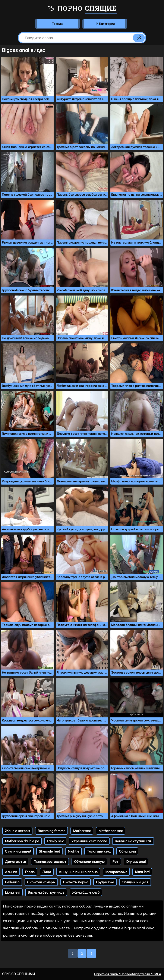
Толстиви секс (99, 851)
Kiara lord (142, 872)
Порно (82, 9)
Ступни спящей (18, 851)
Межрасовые (116, 872)
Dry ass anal (136, 862)
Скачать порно (76, 882)
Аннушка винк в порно (78, 872)
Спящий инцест (135, 882)
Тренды (57, 24)
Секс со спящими (18, 974)
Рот (115, 862)
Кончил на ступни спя (133, 841)
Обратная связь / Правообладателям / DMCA (127, 974)
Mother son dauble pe (22, 841)
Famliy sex (55, 841)
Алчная (11, 872)
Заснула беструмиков (46, 892)
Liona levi (12, 892)
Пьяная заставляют (50, 862)
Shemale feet (49, 851)
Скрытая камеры (41, 882)
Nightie (73, 851)
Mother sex (82, 831)
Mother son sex (111, 831)
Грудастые (105, 882)
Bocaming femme (51, 831)
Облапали (127, 851)
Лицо (47, 872)
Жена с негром (17, 831)
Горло (30, 872)
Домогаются (15, 862)
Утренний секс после (89, 841)
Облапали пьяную (89, 862)
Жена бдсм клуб (86, 892)
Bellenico (12, 882)
